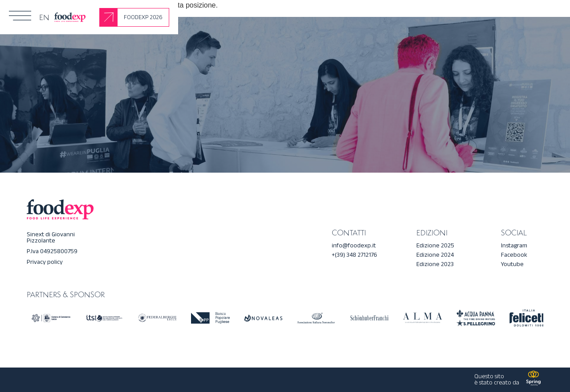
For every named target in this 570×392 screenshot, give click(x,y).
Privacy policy (45, 262)
